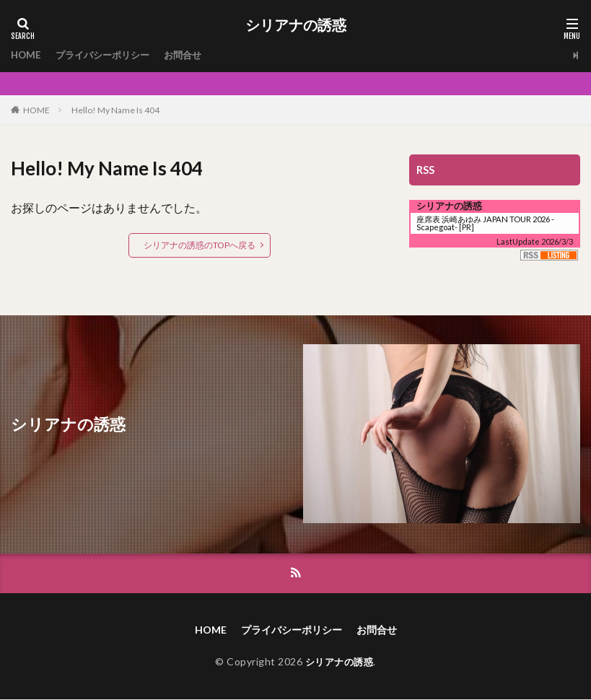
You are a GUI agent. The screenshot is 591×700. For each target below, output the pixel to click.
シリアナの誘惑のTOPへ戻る (200, 245)
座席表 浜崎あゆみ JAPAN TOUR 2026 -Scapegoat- (485, 223)
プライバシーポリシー (108, 55)
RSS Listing (549, 255)
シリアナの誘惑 (296, 25)
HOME (27, 55)
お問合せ (193, 55)
